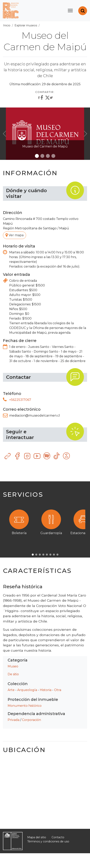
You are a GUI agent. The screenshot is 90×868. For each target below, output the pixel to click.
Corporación (31, 720)
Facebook (18, 456)
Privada (14, 720)
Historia (46, 690)
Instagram (27, 456)
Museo (13, 666)
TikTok (57, 456)
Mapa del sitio (37, 837)
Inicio (7, 25)
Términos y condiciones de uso (48, 841)
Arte (11, 690)
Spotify (47, 456)
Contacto (58, 837)
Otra (58, 690)
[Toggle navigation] (70, 11)
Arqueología (27, 690)
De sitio (13, 674)
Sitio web (8, 456)
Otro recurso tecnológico (67, 456)
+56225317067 (20, 400)
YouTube (37, 456)
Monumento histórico (25, 706)
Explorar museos (26, 25)
